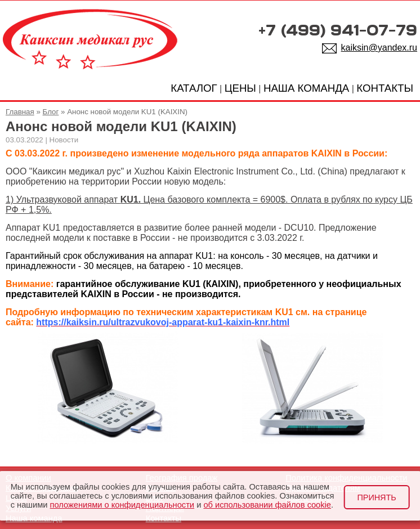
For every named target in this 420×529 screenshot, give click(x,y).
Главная (20, 112)
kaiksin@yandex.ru (379, 48)
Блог (51, 112)
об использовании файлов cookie (267, 505)
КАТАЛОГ (194, 88)
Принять (376, 497)
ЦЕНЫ (240, 88)
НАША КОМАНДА (306, 88)
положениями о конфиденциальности (122, 505)
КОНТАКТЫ (385, 88)
